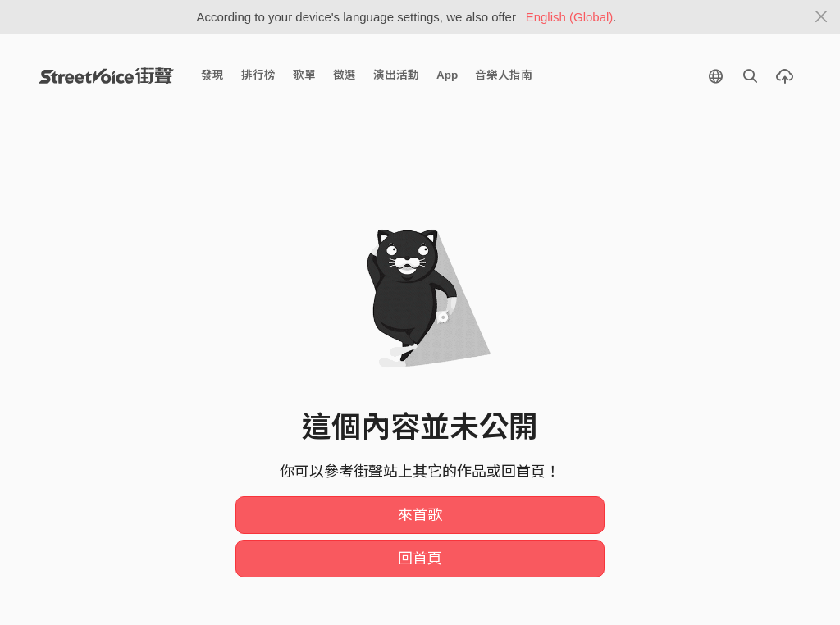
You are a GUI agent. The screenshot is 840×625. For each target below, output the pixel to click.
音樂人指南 (504, 75)
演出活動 (396, 75)
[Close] (822, 17)
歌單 (304, 75)
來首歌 (420, 515)
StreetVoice (106, 75)
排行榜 (258, 75)
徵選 (345, 75)
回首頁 (420, 559)
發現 (212, 75)
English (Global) (570, 17)
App (447, 75)
